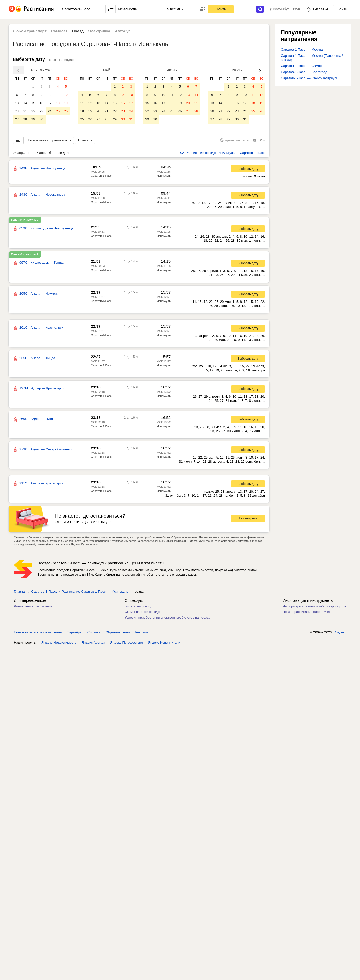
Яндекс (341, 635)
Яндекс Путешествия (127, 645)
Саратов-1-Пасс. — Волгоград (304, 72)
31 (131, 119)
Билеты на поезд (138, 609)
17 (50, 103)
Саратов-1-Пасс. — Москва (302, 49)
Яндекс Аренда (93, 645)
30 (41, 119)
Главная (20, 594)
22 (33, 111)
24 (50, 111)
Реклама (142, 635)
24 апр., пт (21, 156)
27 (17, 119)
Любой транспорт (30, 31)
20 (17, 111)
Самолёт (59, 31)
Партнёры (74, 635)
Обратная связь (118, 635)
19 (66, 103)
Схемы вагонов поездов (143, 615)
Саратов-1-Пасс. (102, 179)
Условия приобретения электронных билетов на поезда (167, 620)
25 (58, 111)
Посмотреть (248, 521)
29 (33, 119)
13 (17, 103)
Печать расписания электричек (306, 615)
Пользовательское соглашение (38, 635)
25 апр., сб (43, 156)
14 (25, 103)
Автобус (123, 31)
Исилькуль (164, 179)
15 (33, 103)
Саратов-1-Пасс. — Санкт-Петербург (309, 78)
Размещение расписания (33, 609)
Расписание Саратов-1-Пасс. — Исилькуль (95, 594)
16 (41, 103)
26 (66, 111)
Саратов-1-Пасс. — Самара (302, 66)
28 (25, 119)
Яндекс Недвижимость (59, 645)
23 (41, 111)
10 (50, 95)
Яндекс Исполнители (164, 645)
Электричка (99, 31)
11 (58, 95)
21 (25, 111)
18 (58, 103)
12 (66, 95)
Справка (94, 635)
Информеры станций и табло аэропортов (314, 609)
